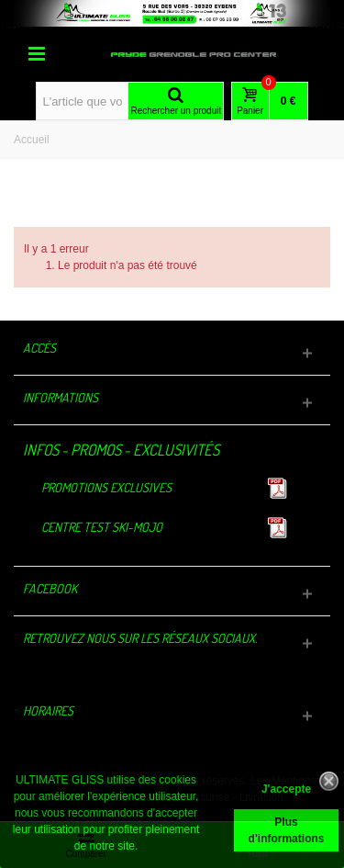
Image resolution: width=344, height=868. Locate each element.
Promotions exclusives (106, 487)
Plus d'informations (287, 830)
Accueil (32, 140)
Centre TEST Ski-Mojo (102, 527)
